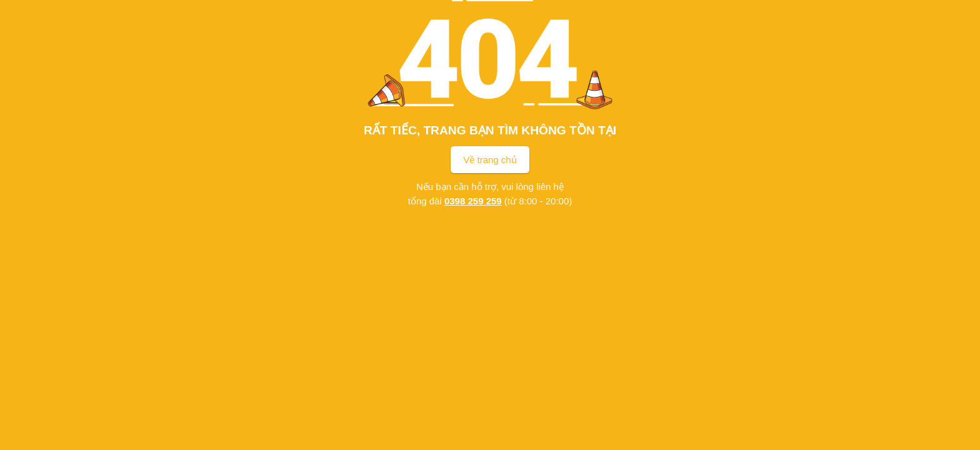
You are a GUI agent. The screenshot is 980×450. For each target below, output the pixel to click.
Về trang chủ (490, 160)
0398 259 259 (473, 201)
